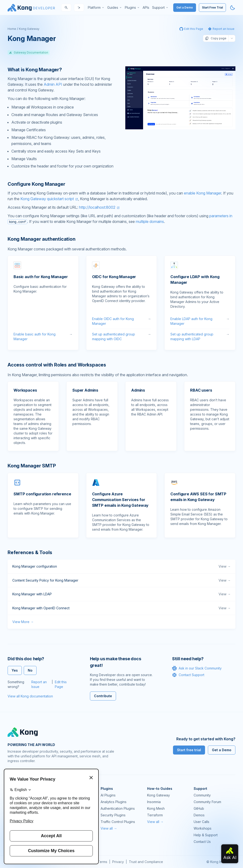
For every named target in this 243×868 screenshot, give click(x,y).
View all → (109, 828)
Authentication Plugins (118, 808)
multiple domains (150, 222)
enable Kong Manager (203, 193)
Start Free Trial (212, 7)
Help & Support (206, 835)
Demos (199, 815)
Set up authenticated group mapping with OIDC (122, 337)
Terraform (155, 815)
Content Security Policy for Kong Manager (121, 580)
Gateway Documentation (29, 52)
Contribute (103, 696)
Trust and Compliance (146, 862)
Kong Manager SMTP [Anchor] (32, 466)
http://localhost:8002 (97, 207)
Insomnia (154, 802)
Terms (102, 862)
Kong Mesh (156, 808)
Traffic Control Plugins (118, 822)
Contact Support (188, 675)
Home (12, 29)
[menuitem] (96, 8)
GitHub (199, 808)
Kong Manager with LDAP (121, 594)
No (30, 670)
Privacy (118, 862)
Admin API (53, 84)
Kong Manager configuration (121, 566)
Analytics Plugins (114, 802)
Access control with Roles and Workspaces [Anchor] (57, 365)
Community (202, 795)
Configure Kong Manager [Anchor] (36, 184)
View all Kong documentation (30, 696)
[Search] (66, 8)
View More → (23, 622)
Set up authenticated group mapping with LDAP (200, 337)
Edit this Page (61, 684)
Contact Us (202, 842)
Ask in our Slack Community (197, 668)
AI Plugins (108, 795)
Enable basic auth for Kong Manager (43, 337)
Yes (15, 670)
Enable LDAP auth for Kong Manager (200, 321)
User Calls (201, 822)
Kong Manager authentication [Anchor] (42, 239)
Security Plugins (113, 815)
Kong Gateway (29, 29)
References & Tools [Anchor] (30, 552)
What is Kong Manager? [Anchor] (35, 70)
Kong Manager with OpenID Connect (121, 608)
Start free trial (189, 750)
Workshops (203, 828)
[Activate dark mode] (233, 8)
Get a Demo (185, 7)
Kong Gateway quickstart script (47, 199)
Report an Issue (39, 684)
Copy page (216, 38)
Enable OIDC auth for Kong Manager (122, 321)
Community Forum (207, 802)
